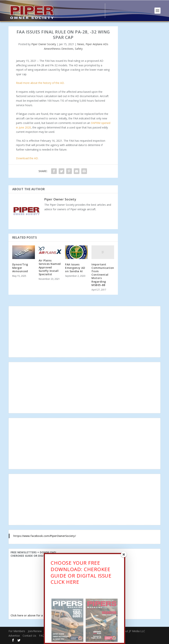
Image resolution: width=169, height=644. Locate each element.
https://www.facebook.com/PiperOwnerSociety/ (45, 536)
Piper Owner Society (44, 44)
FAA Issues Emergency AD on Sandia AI (75, 268)
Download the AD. (27, 158)
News (81, 44)
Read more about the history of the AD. (40, 83)
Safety (79, 49)
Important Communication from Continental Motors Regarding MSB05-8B (103, 275)
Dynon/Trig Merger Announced (20, 268)
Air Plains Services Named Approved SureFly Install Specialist (50, 267)
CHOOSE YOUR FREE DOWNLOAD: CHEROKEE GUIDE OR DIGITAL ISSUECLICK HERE (81, 573)
